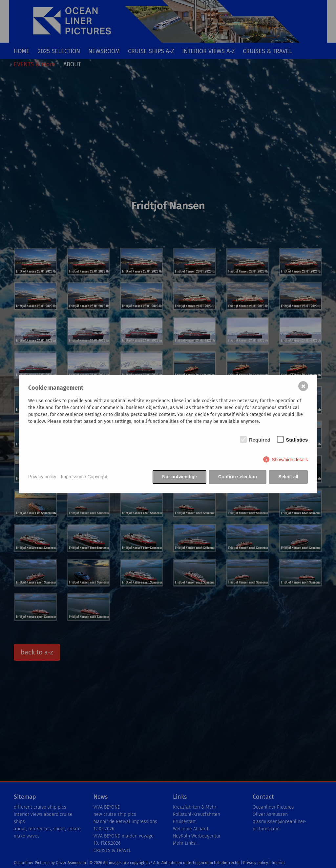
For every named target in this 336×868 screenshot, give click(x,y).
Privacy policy (42, 477)
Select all (288, 477)
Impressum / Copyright (84, 477)
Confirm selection (238, 477)
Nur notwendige (179, 477)
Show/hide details (290, 460)
